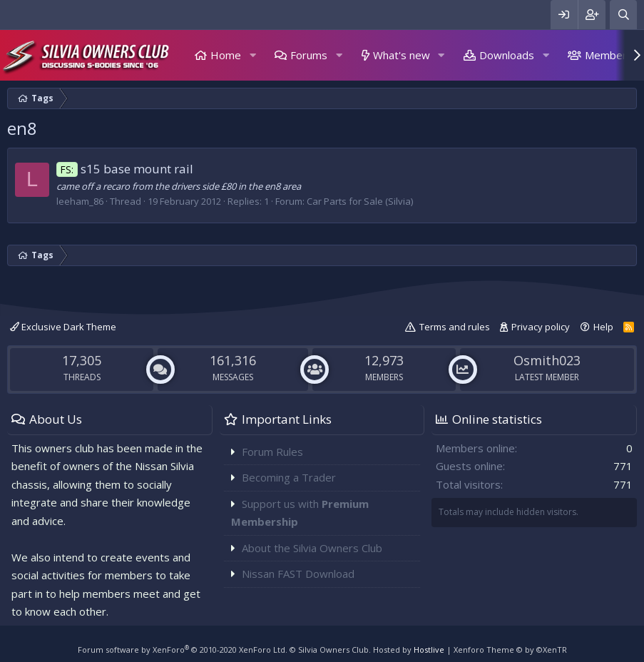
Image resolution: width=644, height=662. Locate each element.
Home (226, 55)
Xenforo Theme (510, 650)
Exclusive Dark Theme (63, 327)
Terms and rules (455, 327)
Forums (309, 55)
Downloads (507, 55)
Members (609, 55)
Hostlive (429, 650)
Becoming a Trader (289, 477)
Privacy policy (541, 327)
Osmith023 (547, 360)
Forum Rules (272, 452)
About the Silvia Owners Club (312, 548)
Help (603, 327)
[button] (252, 55)
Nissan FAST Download (298, 574)
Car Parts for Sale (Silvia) (360, 201)
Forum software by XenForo (183, 650)
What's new (402, 55)
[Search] (623, 15)
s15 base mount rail (125, 169)
